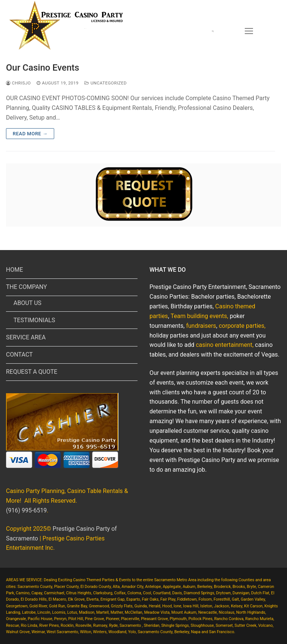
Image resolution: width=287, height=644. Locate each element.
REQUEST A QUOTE (32, 372)
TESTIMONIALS (34, 320)
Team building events (199, 316)
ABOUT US (27, 303)
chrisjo (18, 83)
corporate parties (241, 326)
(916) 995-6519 (26, 510)
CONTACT (19, 355)
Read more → (30, 134)
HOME (14, 270)
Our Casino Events (43, 68)
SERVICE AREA (26, 337)
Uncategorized (106, 83)
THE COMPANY (27, 287)
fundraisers (201, 326)
